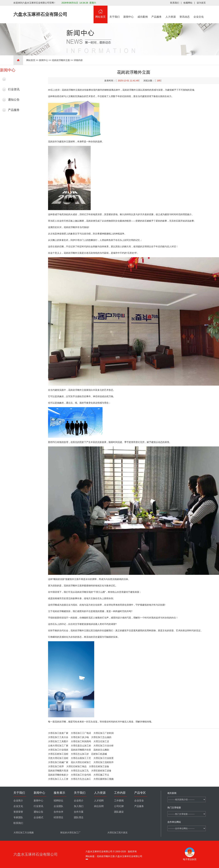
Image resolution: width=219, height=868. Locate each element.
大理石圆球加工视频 (103, 779)
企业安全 (139, 801)
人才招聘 (99, 801)
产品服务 (157, 12)
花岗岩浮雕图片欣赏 (81, 750)
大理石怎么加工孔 (80, 771)
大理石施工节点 (101, 775)
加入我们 (79, 806)
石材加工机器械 (99, 754)
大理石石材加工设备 (99, 766)
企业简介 (18, 801)
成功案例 (143, 12)
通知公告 (14, 100)
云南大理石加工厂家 (58, 746)
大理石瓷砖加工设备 (101, 771)
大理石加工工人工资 (58, 779)
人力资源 (171, 12)
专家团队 (18, 817)
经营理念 (58, 817)
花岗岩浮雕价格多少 (58, 775)
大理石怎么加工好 (80, 754)
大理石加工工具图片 (58, 741)
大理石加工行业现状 (58, 750)
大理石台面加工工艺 (81, 758)
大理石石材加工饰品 (76, 766)
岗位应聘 (99, 806)
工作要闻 (119, 801)
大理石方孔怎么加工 (81, 779)
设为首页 (201, 3)
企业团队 (58, 806)
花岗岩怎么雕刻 (101, 750)
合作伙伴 (58, 812)
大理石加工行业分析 (103, 746)
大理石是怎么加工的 (81, 746)
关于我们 (115, 12)
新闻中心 (129, 12)
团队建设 (119, 812)
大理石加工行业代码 (81, 775)
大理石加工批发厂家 (58, 733)
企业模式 (38, 817)
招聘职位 (58, 801)
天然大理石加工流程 (58, 758)
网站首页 (101, 12)
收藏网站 (188, 3)
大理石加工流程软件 (103, 762)
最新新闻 (14, 79)
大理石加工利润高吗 (81, 741)
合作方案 (79, 812)
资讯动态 (185, 12)
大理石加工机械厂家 (58, 762)
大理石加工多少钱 (80, 737)
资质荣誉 (18, 812)
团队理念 (79, 817)
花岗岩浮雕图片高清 (58, 771)
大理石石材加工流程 (58, 754)
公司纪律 (119, 806)
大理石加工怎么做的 (101, 737)
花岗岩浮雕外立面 (61, 60)
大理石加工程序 (56, 766)
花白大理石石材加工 (81, 762)
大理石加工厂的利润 (103, 733)
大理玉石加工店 (101, 741)
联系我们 (175, 3)
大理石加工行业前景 (103, 758)
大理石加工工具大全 (58, 737)
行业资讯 (14, 89)
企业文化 (199, 12)
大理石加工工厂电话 (81, 733)
